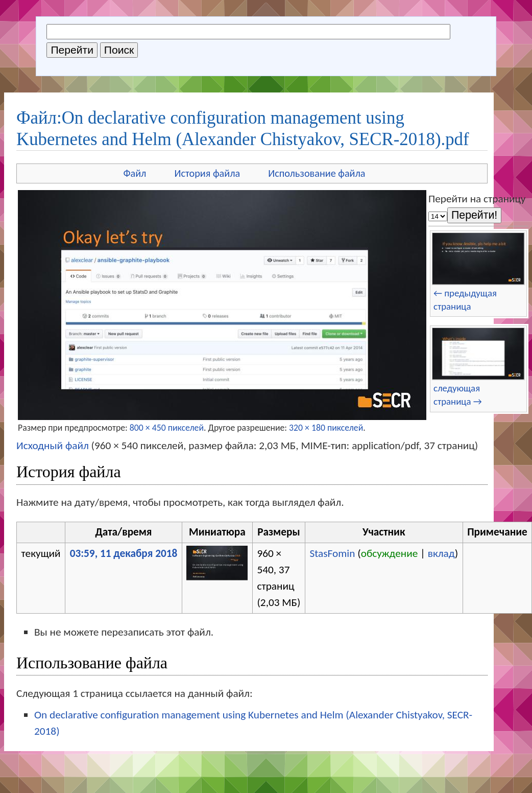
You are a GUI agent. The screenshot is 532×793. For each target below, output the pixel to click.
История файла (207, 173)
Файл (135, 173)
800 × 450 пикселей (167, 428)
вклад (441, 553)
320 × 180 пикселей (326, 428)
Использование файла (317, 173)
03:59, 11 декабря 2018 (124, 553)
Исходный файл (53, 446)
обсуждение (390, 553)
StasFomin (332, 553)
